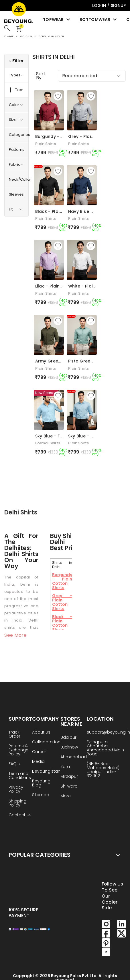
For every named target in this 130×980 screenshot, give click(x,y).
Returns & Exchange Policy (18, 750)
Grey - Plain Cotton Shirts (62, 602)
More (66, 796)
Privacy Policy (16, 790)
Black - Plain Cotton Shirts (62, 623)
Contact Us (20, 815)
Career (39, 752)
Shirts (26, 36)
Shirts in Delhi (51, 36)
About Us (41, 733)
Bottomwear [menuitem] (99, 20)
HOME (9, 36)
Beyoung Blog (41, 783)
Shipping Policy (17, 804)
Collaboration (46, 742)
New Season (46, 393)
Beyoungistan (46, 772)
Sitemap (41, 795)
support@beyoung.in (108, 733)
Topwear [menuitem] (57, 20)
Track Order (14, 735)
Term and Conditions (20, 776)
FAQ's (14, 764)
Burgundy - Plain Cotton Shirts (62, 581)
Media (38, 762)
